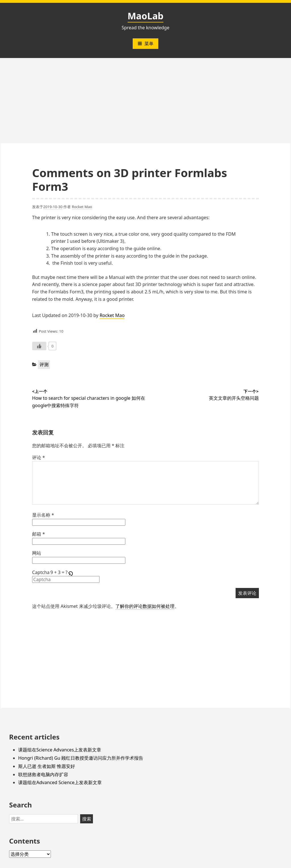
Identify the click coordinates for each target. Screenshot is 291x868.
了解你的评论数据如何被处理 (145, 606)
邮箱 (39, 534)
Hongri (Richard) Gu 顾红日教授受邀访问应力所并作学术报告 (81, 758)
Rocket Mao (82, 207)
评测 (44, 364)
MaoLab (146, 16)
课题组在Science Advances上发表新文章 (60, 750)
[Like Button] (39, 346)
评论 (39, 457)
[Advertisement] (145, 101)
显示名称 (43, 515)
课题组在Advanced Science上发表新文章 (60, 782)
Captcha (41, 572)
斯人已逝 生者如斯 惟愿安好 (47, 766)
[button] (71, 573)
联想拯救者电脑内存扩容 (43, 774)
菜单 (145, 43)
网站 (37, 553)
